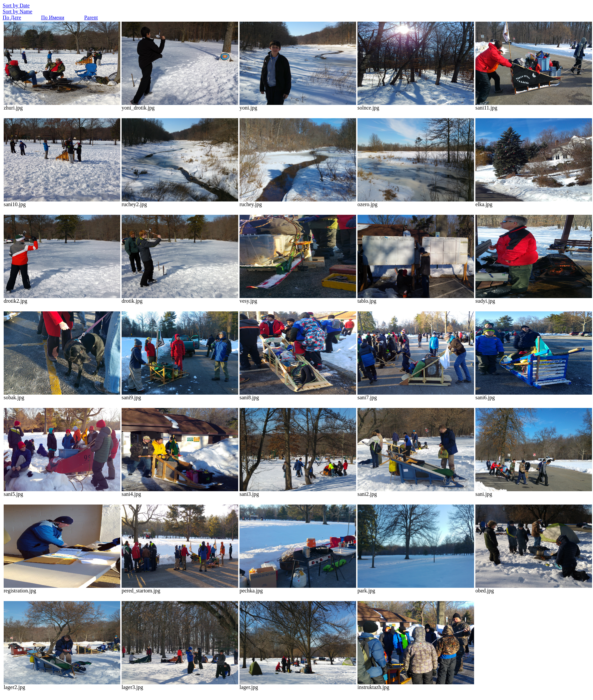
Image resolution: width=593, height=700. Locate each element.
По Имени (52, 17)
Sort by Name (17, 11)
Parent (91, 17)
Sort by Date (16, 5)
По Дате (12, 17)
